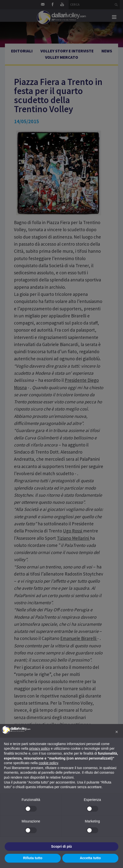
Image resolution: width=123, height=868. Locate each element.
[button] (117, 732)
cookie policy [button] (48, 763)
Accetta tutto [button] (90, 858)
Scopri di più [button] (62, 846)
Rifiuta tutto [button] (33, 858)
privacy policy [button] (40, 748)
